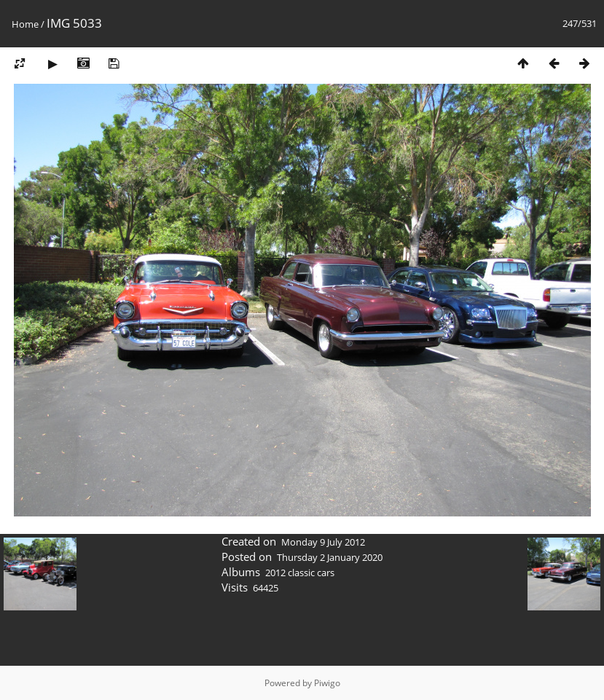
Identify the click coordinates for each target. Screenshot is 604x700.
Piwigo (327, 683)
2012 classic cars (300, 573)
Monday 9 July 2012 (323, 542)
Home (25, 24)
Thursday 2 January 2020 (330, 557)
